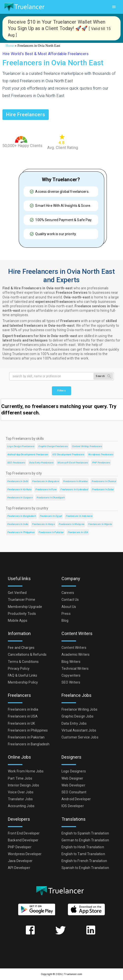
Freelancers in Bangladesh (21, 516)
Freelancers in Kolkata (19, 489)
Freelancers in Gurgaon (20, 498)
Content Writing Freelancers (87, 446)
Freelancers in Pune (46, 489)
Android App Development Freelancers (28, 454)
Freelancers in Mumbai (75, 481)
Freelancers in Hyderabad (74, 489)
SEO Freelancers (16, 463)
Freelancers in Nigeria (100, 524)
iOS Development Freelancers (68, 454)
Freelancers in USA (78, 532)
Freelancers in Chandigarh (50, 498)
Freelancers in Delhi (18, 481)
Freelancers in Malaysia (71, 524)
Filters (61, 391)
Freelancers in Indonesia (79, 516)
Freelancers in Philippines (21, 532)
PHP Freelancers (101, 463)
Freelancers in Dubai (103, 489)
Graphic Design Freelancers (53, 446)
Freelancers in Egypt (51, 516)
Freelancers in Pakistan (51, 532)
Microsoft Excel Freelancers (73, 463)
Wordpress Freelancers (101, 454)
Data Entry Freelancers (41, 463)
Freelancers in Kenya (43, 524)
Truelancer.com (73, 974)
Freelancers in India (18, 524)
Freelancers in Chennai (104, 481)
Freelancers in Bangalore (46, 481)
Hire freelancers (26, 115)
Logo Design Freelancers (21, 446)
